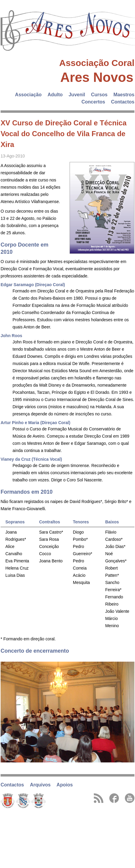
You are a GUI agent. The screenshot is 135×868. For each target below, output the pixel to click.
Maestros (124, 95)
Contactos (123, 102)
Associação (28, 95)
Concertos (93, 102)
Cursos (99, 95)
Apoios (65, 785)
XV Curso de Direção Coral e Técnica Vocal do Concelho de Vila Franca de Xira (64, 134)
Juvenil (77, 95)
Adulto (55, 95)
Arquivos (40, 785)
